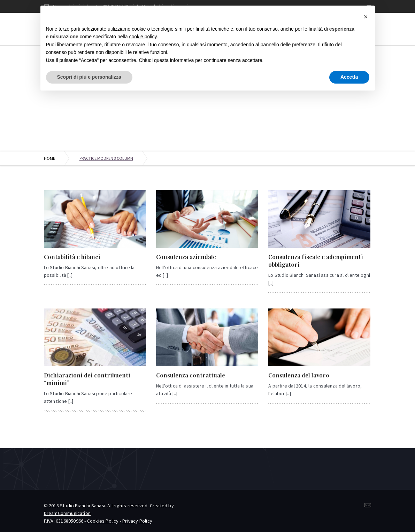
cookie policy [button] (143, 37)
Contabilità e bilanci (72, 257)
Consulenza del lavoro (299, 375)
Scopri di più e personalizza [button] (89, 77)
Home (49, 158)
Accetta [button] (349, 77)
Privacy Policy (137, 521)
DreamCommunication (67, 513)
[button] (366, 17)
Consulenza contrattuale (191, 375)
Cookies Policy (103, 521)
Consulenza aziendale (186, 257)
